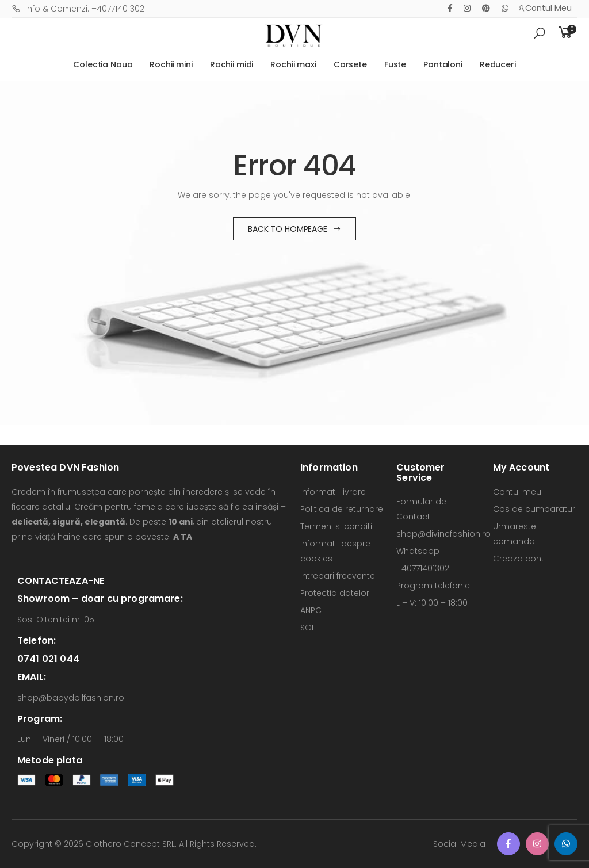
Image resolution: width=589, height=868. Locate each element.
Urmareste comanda (515, 534)
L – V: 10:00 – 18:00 (432, 603)
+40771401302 (423, 568)
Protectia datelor (335, 593)
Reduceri (498, 64)
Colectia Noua (103, 64)
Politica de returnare (342, 509)
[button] (540, 33)
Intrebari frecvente (338, 576)
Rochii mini (171, 64)
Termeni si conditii (337, 526)
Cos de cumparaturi (535, 509)
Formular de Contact (421, 509)
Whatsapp (418, 551)
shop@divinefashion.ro (443, 534)
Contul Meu (544, 8)
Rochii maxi (293, 64)
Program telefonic (433, 586)
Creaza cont (519, 559)
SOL (308, 628)
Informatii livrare (333, 492)
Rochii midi (232, 64)
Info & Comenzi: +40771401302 (78, 9)
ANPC (311, 610)
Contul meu (517, 492)
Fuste (395, 64)
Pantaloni (443, 64)
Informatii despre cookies (335, 551)
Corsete (350, 64)
